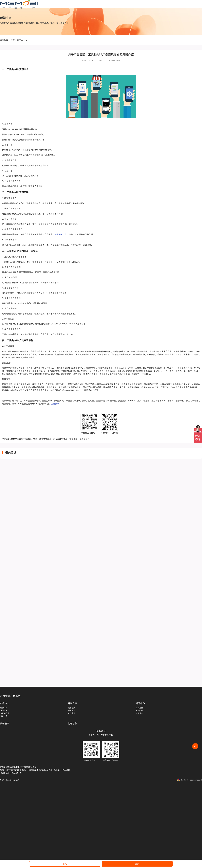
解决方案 (72, 703)
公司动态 (139, 713)
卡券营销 (72, 711)
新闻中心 (21, 40)
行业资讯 (139, 711)
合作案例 (72, 713)
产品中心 (5, 703)
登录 (65, 864)
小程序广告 (5, 713)
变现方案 (72, 708)
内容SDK (4, 711)
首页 (13, 40)
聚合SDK (4, 708)
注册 (137, 864)
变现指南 (139, 708)
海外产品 (4, 716)
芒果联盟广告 (61, 234)
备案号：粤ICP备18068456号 (10, 780)
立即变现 (55, 404)
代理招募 (72, 723)
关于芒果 (5, 723)
